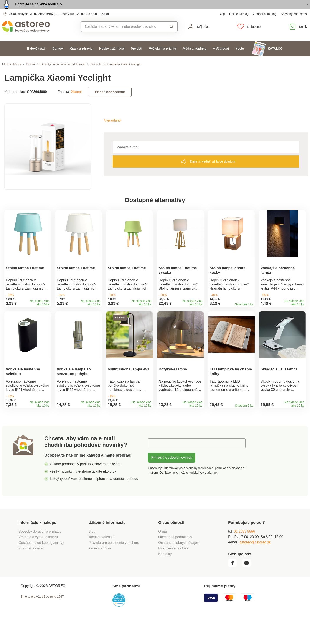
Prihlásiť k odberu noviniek (171, 481)
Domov (58, 59)
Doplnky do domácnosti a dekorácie (63, 74)
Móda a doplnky (195, 59)
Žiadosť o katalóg (265, 24)
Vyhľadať (171, 37)
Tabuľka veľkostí (101, 561)
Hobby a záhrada (112, 59)
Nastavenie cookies (173, 572)
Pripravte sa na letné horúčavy (39, 9)
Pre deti (136, 59)
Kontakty (165, 578)
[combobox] (122, 37)
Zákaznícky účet (31, 572)
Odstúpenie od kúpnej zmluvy (41, 566)
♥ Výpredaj (221, 59)
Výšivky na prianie (162, 59)
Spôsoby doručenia (294, 24)
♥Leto (240, 59)
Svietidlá (96, 74)
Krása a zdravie (81, 59)
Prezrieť (283, 9)
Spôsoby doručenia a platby (40, 555)
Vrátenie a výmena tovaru (38, 561)
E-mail (156, 467)
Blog (222, 24)
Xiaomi (76, 102)
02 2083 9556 (43, 24)
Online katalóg (239, 24)
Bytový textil (36, 59)
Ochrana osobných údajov (178, 566)
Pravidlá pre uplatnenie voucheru (114, 566)
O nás (163, 555)
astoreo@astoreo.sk (255, 566)
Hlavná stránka (12, 74)
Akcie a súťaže (100, 572)
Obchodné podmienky (175, 561)
